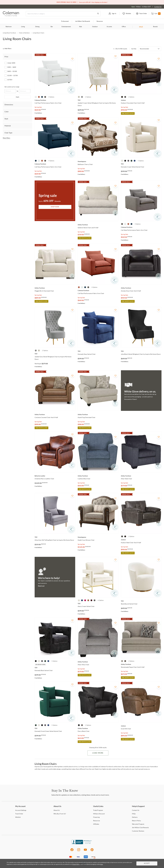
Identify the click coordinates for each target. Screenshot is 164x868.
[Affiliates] (96, 824)
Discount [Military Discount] (99, 814)
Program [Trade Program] (98, 810)
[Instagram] (79, 851)
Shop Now (55, 207)
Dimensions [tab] (9, 105)
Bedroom (9, 27)
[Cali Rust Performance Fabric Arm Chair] (98, 290)
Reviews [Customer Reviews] (138, 831)
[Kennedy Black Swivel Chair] (55, 668)
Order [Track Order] (19, 814)
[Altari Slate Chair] (141, 476)
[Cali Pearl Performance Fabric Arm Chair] (55, 100)
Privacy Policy (76, 864)
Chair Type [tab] (8, 133)
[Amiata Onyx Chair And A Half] (141, 288)
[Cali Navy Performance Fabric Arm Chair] (55, 164)
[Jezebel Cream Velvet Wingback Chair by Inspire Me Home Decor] (98, 100)
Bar (52, 27)
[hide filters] (8, 49)
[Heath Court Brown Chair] (98, 537)
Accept (147, 863)
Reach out (41, 586)
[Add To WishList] (72, 59)
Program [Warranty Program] (138, 824)
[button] (112, 14)
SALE (141, 27)
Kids (81, 27)
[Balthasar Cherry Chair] (98, 161)
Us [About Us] (57, 810)
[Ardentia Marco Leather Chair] (55, 476)
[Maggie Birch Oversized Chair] (55, 288)
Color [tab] (7, 112)
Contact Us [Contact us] (158, 7)
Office (124, 27)
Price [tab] (6, 57)
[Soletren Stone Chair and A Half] (98, 225)
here (102, 864)
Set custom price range (12, 87)
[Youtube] (85, 851)
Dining (37, 27)
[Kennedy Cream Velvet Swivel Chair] (141, 164)
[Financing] (96, 817)
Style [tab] (6, 119)
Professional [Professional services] (65, 21)
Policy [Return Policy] (136, 821)
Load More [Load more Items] (98, 753)
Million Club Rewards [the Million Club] (83, 21)
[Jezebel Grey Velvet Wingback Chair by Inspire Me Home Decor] (55, 354)
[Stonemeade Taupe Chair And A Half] (141, 664)
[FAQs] (134, 814)
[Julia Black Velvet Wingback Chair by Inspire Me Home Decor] (141, 351)
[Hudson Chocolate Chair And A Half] (141, 100)
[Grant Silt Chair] (141, 726)
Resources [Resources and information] (100, 21)
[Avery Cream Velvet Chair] (98, 604)
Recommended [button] (144, 49)
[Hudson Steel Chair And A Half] (141, 540)
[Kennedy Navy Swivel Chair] (98, 351)
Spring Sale (38, 107)
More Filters (6, 138)
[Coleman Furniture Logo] (11, 16)
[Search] (63, 14)
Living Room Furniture (9, 33)
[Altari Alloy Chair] (98, 662)
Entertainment (66, 27)
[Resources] (97, 821)
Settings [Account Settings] (21, 810)
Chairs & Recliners (24, 33)
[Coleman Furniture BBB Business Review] (82, 844)
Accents (109, 27)
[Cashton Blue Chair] (98, 476)
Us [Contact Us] (136, 810)
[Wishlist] (18, 817)
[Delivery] (135, 817)
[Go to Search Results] (98, 14)
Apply (18, 97)
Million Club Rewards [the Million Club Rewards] (140, 827)
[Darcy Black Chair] (98, 728)
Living (23, 27)
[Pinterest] (92, 851)
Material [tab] (8, 126)
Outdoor (95, 27)
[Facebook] (72, 851)
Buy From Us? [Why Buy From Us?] (60, 814)
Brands (155, 27)
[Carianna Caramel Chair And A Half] (55, 414)
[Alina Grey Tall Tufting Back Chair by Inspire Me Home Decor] (55, 537)
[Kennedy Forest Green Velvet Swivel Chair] (55, 728)
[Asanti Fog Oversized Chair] (98, 414)
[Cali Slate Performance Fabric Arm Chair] (141, 227)
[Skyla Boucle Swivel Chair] (141, 601)
